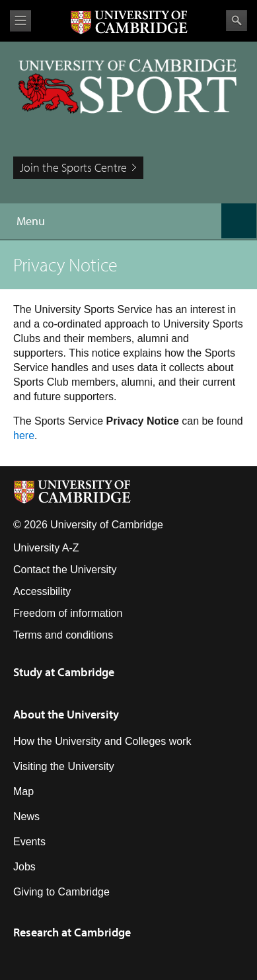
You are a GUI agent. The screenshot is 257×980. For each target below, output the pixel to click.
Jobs (24, 867)
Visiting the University (64, 766)
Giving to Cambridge (61, 892)
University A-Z (46, 548)
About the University (66, 714)
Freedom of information (68, 613)
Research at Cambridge (72, 932)
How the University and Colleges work (102, 741)
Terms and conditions (63, 635)
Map (23, 791)
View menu (20, 21)
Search (237, 20)
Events (29, 842)
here (24, 436)
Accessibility (42, 591)
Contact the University (65, 570)
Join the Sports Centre (73, 167)
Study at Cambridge (64, 672)
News (26, 817)
